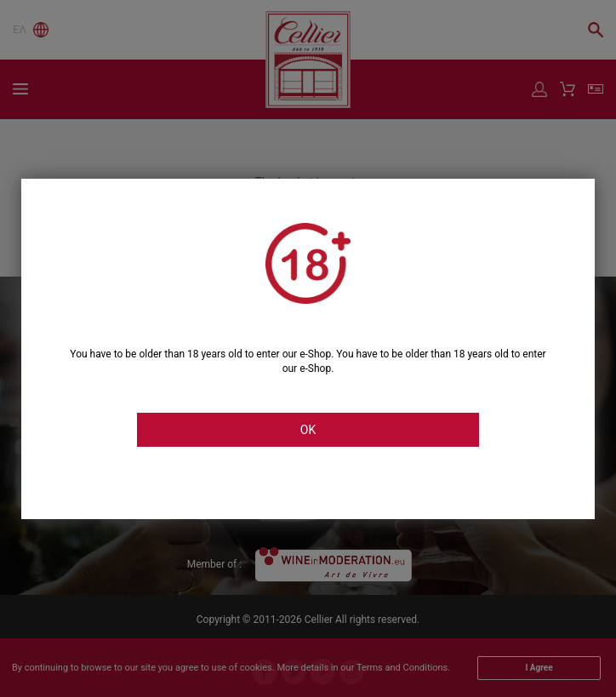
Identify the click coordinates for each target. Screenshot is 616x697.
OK (308, 430)
